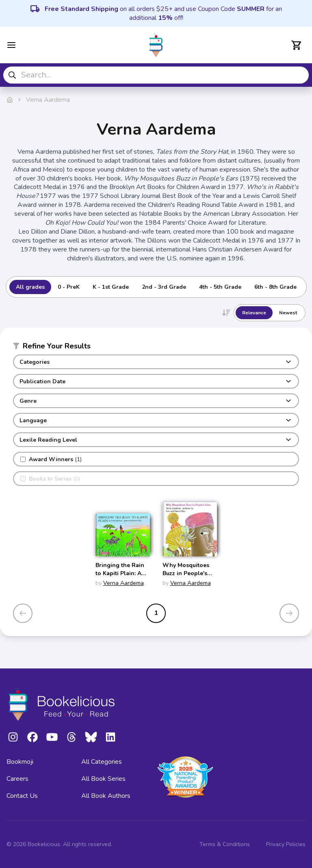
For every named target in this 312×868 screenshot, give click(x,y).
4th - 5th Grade (220, 287)
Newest (288, 313)
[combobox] (156, 75)
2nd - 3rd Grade (164, 287)
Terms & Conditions (225, 844)
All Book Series (103, 779)
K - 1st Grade (111, 287)
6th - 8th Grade (275, 287)
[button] (156, 348)
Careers (17, 779)
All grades (30, 287)
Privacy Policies (286, 844)
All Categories (102, 762)
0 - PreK (69, 287)
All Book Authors (106, 796)
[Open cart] (297, 45)
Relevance (254, 313)
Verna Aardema (123, 583)
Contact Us (22, 796)
